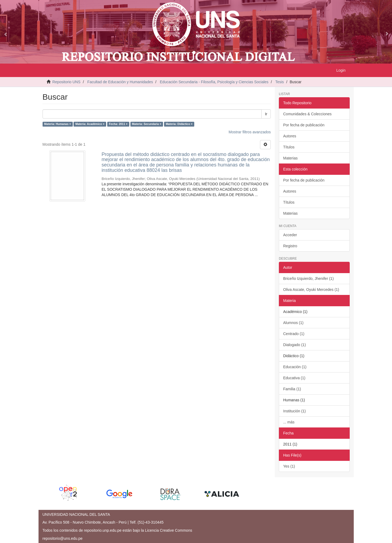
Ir (266, 114)
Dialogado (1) (294, 345)
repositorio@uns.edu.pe (63, 538)
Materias (290, 158)
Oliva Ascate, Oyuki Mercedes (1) (311, 290)
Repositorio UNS (66, 82)
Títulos (289, 147)
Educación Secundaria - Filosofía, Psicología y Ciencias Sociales (214, 82)
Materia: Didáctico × (179, 124)
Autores (290, 136)
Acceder (290, 235)
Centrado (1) (294, 334)
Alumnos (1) (293, 323)
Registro (290, 246)
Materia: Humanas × (58, 124)
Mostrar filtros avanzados (250, 132)
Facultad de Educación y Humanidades (120, 82)
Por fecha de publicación (304, 125)
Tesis (280, 82)
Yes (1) (289, 466)
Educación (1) (295, 367)
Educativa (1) (294, 378)
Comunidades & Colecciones (307, 114)
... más (289, 422)
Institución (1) (294, 411)
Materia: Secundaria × (147, 124)
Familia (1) (292, 389)
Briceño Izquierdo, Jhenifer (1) (308, 279)
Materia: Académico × (90, 124)
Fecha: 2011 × (118, 124)
